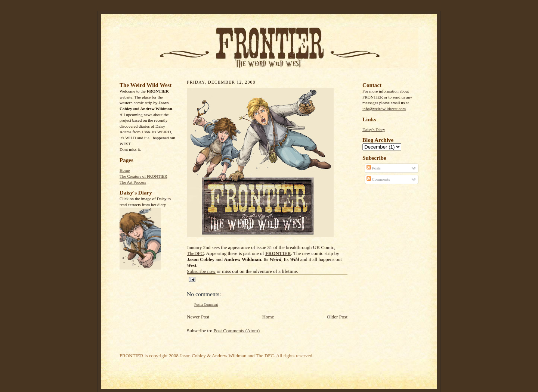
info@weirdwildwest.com (384, 109)
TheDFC (195, 253)
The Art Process (133, 182)
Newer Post (198, 317)
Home (125, 170)
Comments (378, 179)
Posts (374, 168)
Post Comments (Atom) (237, 331)
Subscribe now (201, 271)
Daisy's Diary (374, 130)
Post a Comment (206, 304)
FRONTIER (278, 253)
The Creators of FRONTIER (143, 176)
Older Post (337, 317)
